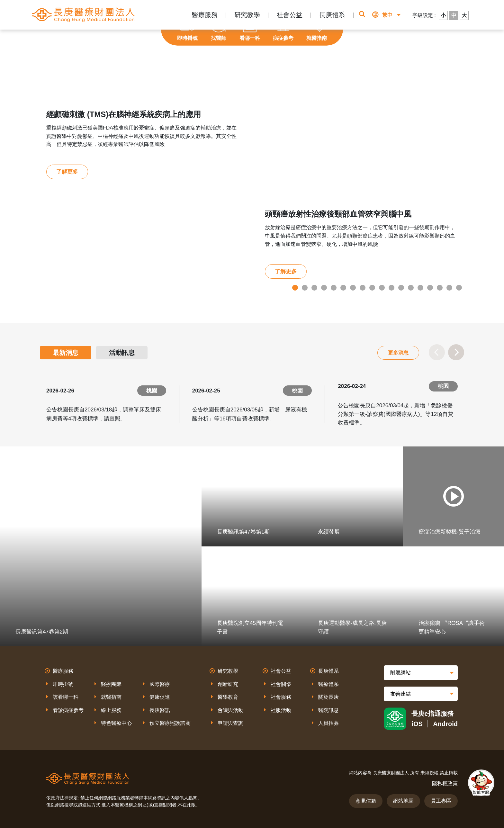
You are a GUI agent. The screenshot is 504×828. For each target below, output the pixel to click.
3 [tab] (314, 288)
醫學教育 (228, 697)
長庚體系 (332, 15)
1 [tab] (295, 288)
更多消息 (398, 353)
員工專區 (441, 801)
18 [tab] (459, 288)
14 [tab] (420, 288)
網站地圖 (403, 801)
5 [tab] (334, 288)
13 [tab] (411, 288)
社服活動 (281, 710)
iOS (417, 724)
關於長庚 (328, 697)
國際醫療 (160, 684)
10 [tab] (382, 288)
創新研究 (228, 684)
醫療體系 (328, 684)
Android (445, 724)
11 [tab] (392, 288)
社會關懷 (281, 684)
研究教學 (247, 15)
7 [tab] (353, 288)
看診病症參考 (68, 710)
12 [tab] (401, 288)
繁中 (387, 15)
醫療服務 (205, 15)
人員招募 (328, 723)
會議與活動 (230, 710)
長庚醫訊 (160, 710)
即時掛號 (63, 684)
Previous (437, 352)
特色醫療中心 (116, 723)
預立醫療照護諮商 (170, 723)
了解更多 (67, 172)
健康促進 (160, 697)
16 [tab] (440, 288)
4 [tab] (324, 288)
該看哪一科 (66, 697)
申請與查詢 (230, 723)
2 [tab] (305, 288)
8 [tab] (363, 288)
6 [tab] (343, 288)
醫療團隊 (111, 684)
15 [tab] (430, 288)
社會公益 (290, 15)
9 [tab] (372, 288)
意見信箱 (366, 801)
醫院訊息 (328, 710)
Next (456, 352)
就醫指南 (111, 697)
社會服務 (281, 697)
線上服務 (111, 710)
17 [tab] (449, 288)
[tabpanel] (252, 195)
